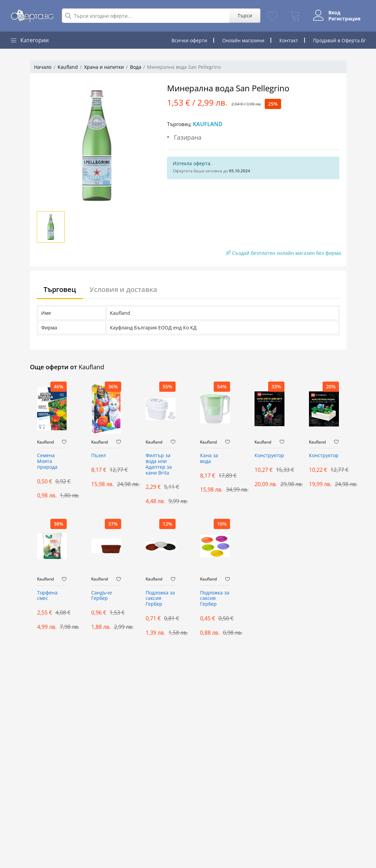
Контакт (289, 40)
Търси (245, 15)
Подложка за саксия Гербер (160, 599)
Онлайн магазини (243, 40)
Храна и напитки (104, 67)
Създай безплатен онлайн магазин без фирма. (284, 253)
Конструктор (269, 456)
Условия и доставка (123, 289)
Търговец (60, 289)
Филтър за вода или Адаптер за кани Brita (159, 464)
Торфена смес (47, 596)
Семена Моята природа (47, 461)
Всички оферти (189, 40)
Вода (136, 67)
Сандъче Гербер (102, 596)
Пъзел (99, 456)
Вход (334, 13)
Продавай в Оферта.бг (339, 40)
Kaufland (68, 67)
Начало (43, 67)
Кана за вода (209, 459)
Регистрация (344, 19)
